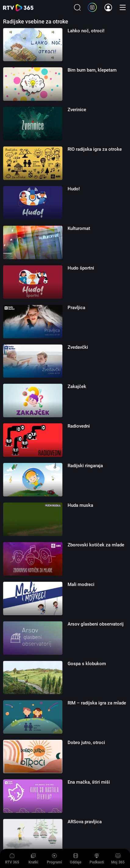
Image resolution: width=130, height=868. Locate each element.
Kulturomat (79, 228)
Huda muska (80, 505)
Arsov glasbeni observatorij (96, 624)
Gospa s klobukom (87, 664)
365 (18, 8)
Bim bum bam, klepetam (92, 70)
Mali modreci (81, 584)
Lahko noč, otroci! (86, 31)
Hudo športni (81, 268)
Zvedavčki (78, 347)
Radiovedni (79, 426)
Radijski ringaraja (85, 466)
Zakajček (77, 386)
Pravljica (76, 308)
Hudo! (74, 189)
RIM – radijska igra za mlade (97, 703)
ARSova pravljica (85, 822)
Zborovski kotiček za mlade (96, 545)
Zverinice (77, 110)
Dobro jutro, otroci (86, 743)
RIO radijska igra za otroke (95, 149)
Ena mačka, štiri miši (89, 782)
